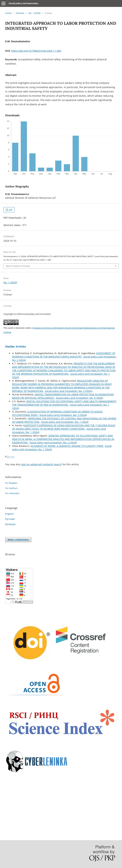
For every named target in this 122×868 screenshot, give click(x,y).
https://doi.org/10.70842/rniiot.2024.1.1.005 (36, 51)
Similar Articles (16, 346)
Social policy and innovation (23, 3)
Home (8, 13)
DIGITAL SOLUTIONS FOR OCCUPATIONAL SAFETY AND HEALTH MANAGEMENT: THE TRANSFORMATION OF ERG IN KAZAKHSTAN (64, 403)
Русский (10, 519)
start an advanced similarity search (41, 464)
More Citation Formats (18, 266)
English (9, 514)
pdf (10, 210)
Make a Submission (18, 540)
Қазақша (10, 524)
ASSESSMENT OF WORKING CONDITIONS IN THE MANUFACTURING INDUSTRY (64, 355)
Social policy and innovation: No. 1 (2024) (65, 422)
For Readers (11, 483)
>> (13, 457)
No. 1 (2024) (34, 13)
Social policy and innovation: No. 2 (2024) (69, 391)
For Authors (11, 488)
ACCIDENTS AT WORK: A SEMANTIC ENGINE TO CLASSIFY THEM (67, 446)
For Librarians (12, 493)
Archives (20, 13)
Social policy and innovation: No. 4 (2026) (79, 398)
